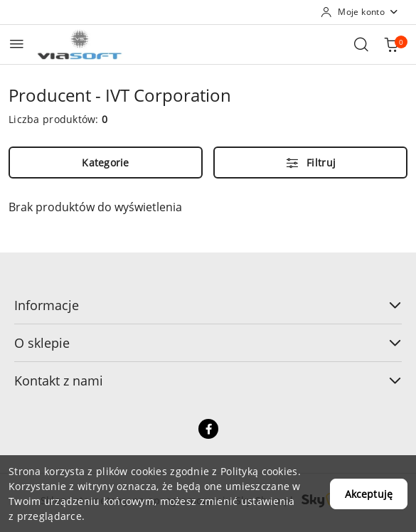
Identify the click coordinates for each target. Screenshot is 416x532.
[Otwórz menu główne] (17, 44)
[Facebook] (208, 429)
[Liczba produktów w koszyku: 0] (391, 44)
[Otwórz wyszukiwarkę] (361, 44)
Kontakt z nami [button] (208, 381)
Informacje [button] (208, 305)
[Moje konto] (360, 12)
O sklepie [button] (208, 343)
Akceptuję (369, 494)
